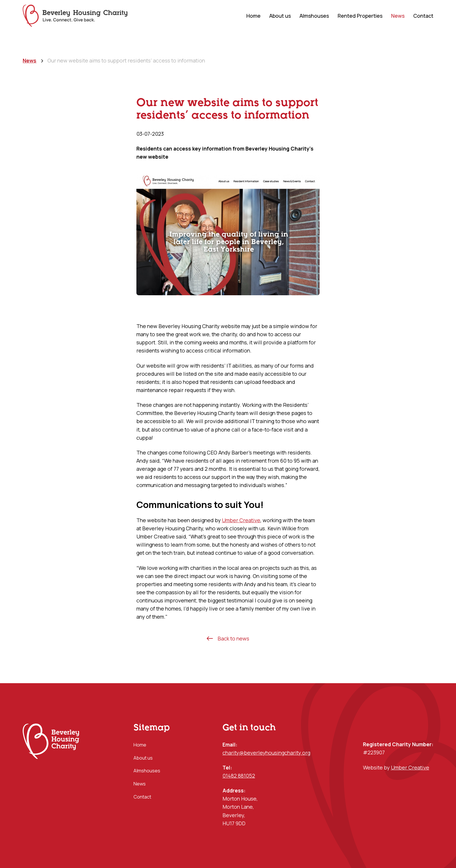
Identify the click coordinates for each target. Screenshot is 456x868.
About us (280, 16)
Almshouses (314, 16)
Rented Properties (360, 16)
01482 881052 (239, 776)
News (398, 16)
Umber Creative (241, 520)
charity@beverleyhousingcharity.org (266, 753)
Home (253, 16)
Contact (423, 16)
